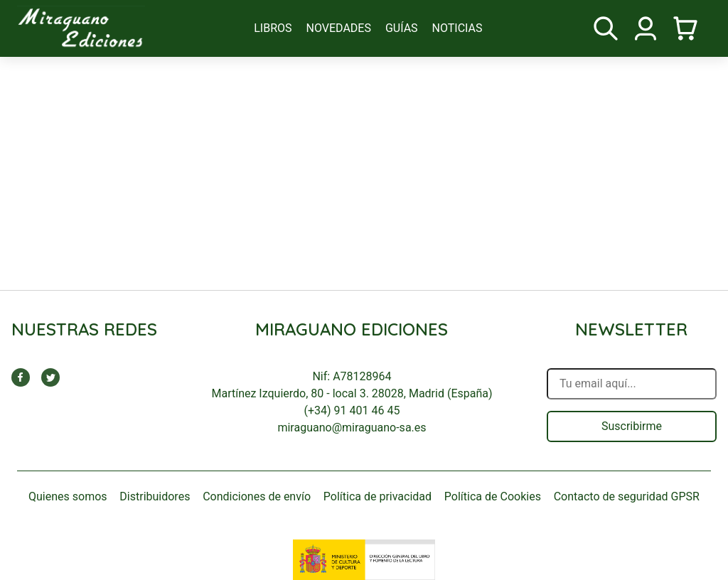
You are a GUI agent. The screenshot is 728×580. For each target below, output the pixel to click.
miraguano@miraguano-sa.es (352, 428)
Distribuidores (155, 496)
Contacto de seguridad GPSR (627, 496)
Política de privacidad (378, 496)
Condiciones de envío (257, 496)
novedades (339, 28)
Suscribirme (632, 426)
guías (402, 28)
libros (273, 28)
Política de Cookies (493, 496)
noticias (457, 28)
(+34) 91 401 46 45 (352, 410)
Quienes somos (68, 496)
